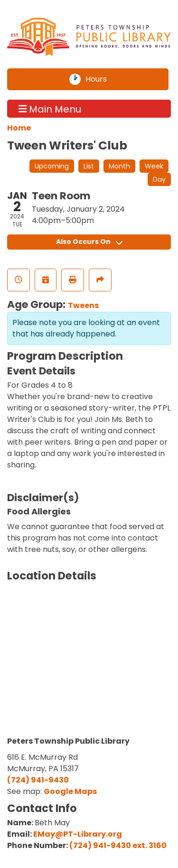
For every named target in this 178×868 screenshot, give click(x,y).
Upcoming (52, 166)
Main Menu (50, 109)
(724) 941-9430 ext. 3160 (118, 845)
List (89, 166)
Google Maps (70, 791)
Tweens (83, 305)
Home (19, 128)
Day (159, 179)
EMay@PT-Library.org (78, 834)
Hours (102, 79)
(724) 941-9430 (38, 780)
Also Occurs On (89, 242)
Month (119, 166)
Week (154, 166)
